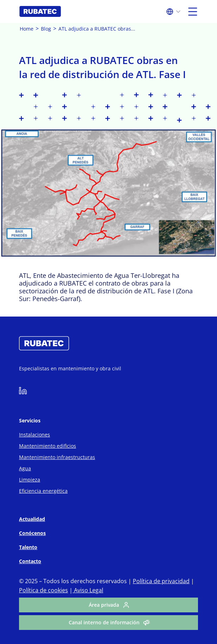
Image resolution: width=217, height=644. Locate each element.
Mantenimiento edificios (48, 446)
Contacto (30, 561)
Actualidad (32, 519)
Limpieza (30, 480)
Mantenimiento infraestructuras (57, 457)
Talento (28, 547)
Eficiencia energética (43, 491)
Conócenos (32, 533)
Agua (25, 468)
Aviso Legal (88, 590)
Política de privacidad (161, 581)
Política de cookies (44, 590)
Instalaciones (35, 435)
